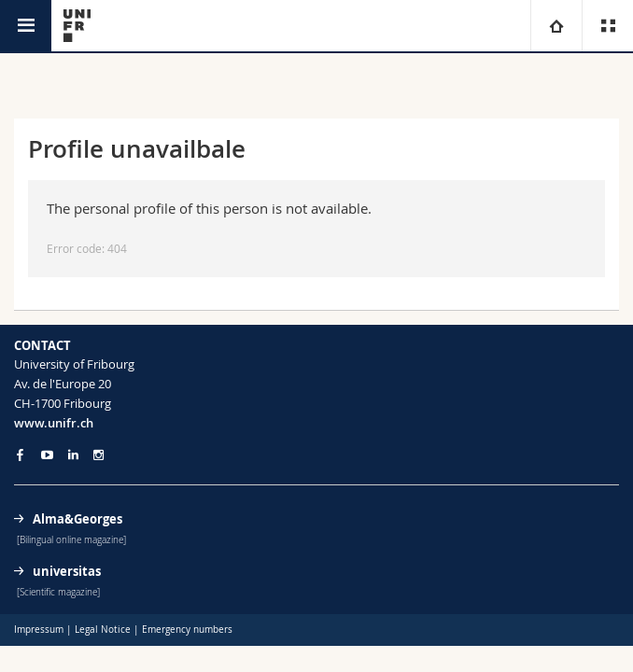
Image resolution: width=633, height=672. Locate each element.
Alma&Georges (77, 519)
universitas (67, 571)
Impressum (39, 630)
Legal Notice (103, 630)
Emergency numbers (187, 630)
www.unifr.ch (54, 423)
